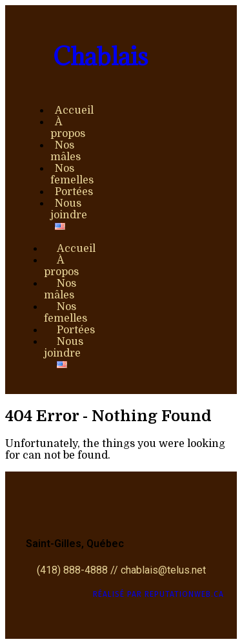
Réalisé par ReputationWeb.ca (158, 594)
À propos (68, 128)
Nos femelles (72, 174)
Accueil (74, 110)
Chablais (100, 56)
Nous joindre (69, 209)
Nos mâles (66, 151)
